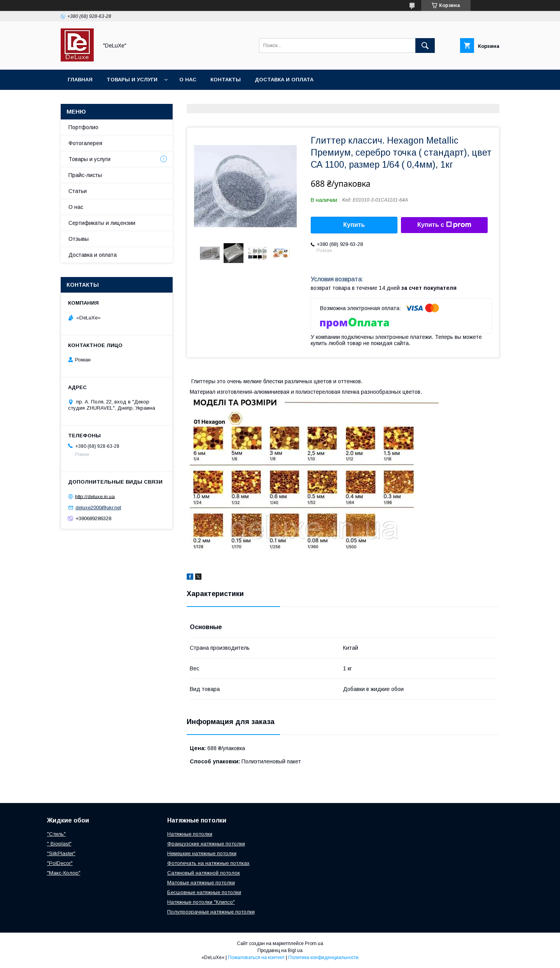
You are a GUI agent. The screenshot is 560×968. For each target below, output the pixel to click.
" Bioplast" (59, 844)
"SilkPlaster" (61, 853)
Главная (80, 80)
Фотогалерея (85, 143)
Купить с (444, 225)
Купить (354, 225)
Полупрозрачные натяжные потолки (211, 912)
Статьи (78, 191)
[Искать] (425, 46)
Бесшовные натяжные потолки (204, 892)
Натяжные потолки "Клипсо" (201, 902)
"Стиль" (56, 834)
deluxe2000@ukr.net (98, 508)
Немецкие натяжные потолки (202, 853)
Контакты (226, 80)
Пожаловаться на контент (256, 957)
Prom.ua (314, 943)
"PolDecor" (60, 863)
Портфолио (83, 127)
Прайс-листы (85, 175)
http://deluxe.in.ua (95, 496)
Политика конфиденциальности (323, 957)
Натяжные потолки (190, 834)
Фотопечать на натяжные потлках (208, 863)
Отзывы (79, 239)
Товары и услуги (132, 80)
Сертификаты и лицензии (102, 223)
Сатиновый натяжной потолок (204, 873)
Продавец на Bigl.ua (280, 950)
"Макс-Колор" (64, 873)
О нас (188, 80)
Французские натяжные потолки (206, 844)
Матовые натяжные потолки (201, 883)
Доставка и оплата (284, 80)
